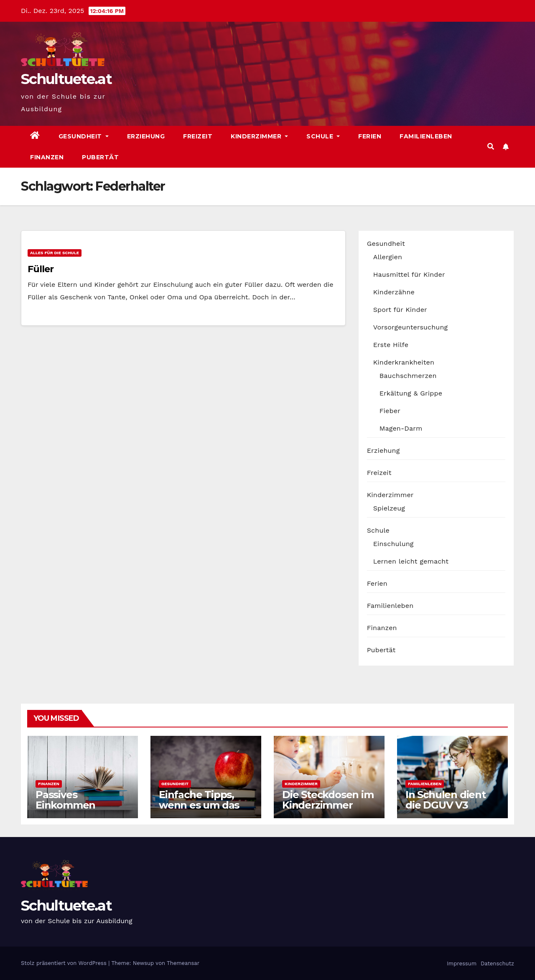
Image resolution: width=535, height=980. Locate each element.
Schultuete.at (66, 79)
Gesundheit (84, 136)
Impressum (461, 963)
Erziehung (146, 136)
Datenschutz (497, 963)
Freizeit (198, 136)
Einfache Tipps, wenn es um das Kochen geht (199, 805)
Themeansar (183, 963)
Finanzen (47, 157)
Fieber (390, 411)
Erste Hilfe (391, 345)
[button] (491, 147)
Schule (323, 136)
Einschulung (394, 544)
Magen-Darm (401, 428)
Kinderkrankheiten (404, 362)
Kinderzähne (394, 292)
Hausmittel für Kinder (409, 274)
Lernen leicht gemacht (411, 561)
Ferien (370, 136)
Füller (40, 269)
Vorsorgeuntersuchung (411, 327)
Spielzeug (389, 508)
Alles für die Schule (55, 253)
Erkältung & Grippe (411, 393)
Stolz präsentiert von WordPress (65, 963)
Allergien (388, 257)
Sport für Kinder (400, 310)
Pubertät (100, 157)
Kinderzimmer (259, 136)
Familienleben (426, 136)
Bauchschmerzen (408, 376)
